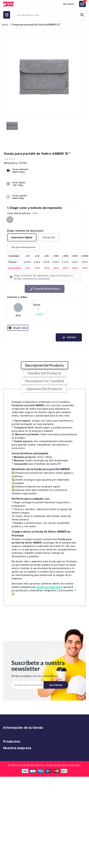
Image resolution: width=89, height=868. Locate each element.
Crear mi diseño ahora (45, 289)
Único (37, 305)
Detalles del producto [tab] (44, 373)
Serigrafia (49, 237)
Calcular (69, 338)
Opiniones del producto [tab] (44, 389)
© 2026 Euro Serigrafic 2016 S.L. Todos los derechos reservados (44, 765)
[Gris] (10, 220)
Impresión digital (22, 237)
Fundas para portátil (48, 587)
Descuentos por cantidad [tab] (44, 381)
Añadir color (18, 328)
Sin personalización (23, 247)
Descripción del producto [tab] (44, 365)
